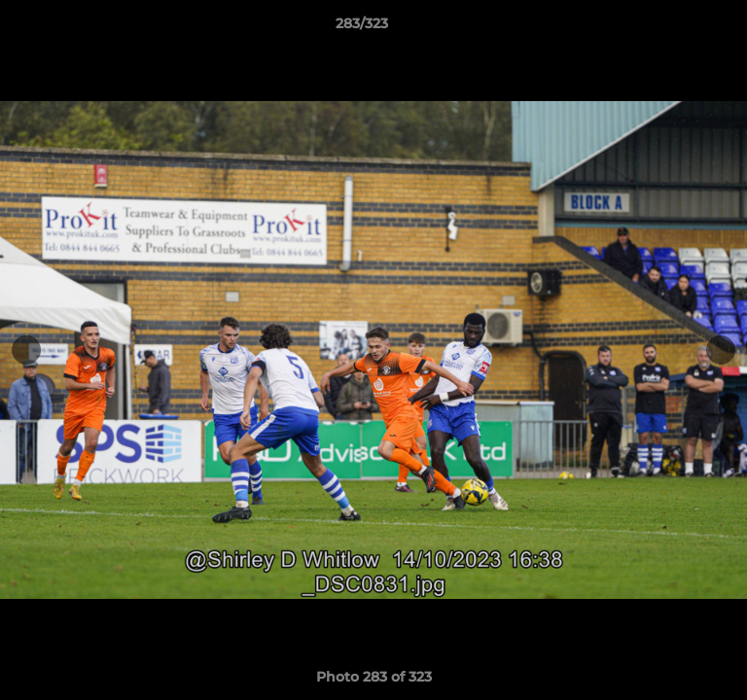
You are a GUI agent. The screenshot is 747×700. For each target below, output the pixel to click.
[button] (677, 28)
